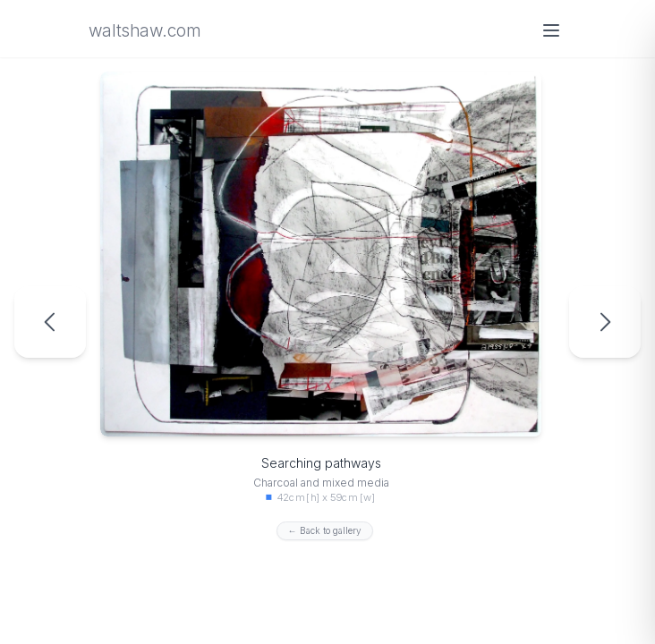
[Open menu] (551, 30)
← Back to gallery (325, 530)
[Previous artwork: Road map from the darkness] (50, 322)
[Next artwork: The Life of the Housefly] (605, 322)
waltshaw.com (144, 31)
